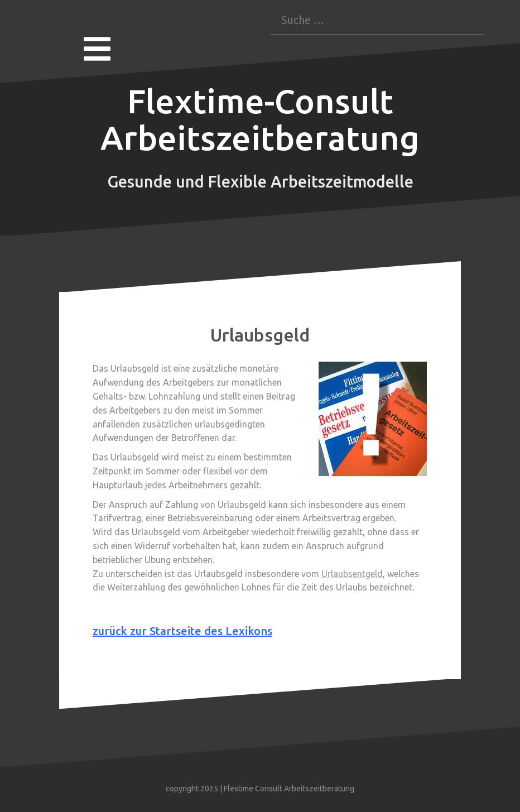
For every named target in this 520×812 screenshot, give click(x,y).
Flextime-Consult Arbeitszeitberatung (260, 119)
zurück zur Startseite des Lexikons (182, 631)
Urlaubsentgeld (352, 574)
